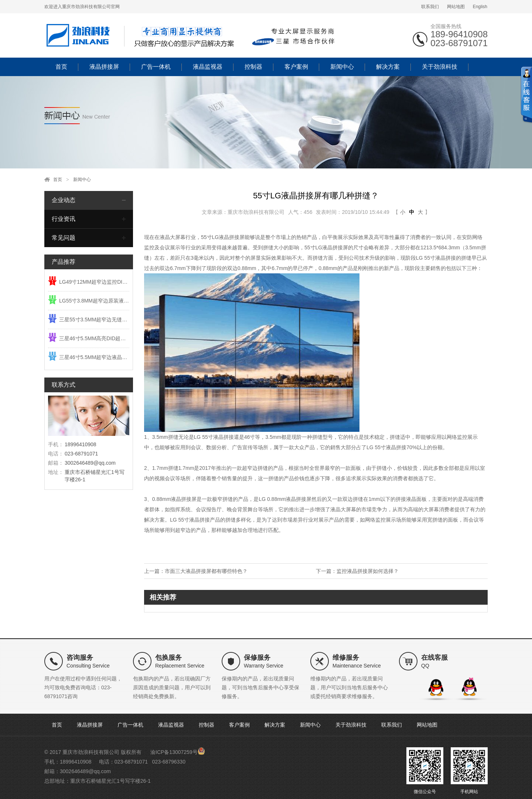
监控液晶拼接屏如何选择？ (368, 571)
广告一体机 (156, 67)
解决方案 (388, 67)
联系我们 (430, 7)
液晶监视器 (208, 67)
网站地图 (456, 7)
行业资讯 (64, 219)
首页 (61, 67)
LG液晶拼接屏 (229, 237)
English (480, 7)
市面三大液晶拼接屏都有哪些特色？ (206, 571)
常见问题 (64, 238)
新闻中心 (342, 67)
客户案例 (296, 67)
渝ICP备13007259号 (174, 752)
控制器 (253, 67)
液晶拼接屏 (104, 67)
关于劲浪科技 (440, 67)
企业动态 (64, 200)
